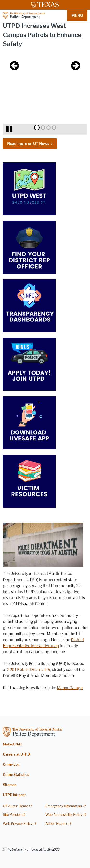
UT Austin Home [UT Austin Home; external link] (15, 806)
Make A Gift (12, 744)
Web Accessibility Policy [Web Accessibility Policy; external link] (64, 815)
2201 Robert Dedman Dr (29, 670)
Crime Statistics (16, 775)
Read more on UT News (28, 144)
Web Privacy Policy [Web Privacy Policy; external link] (18, 824)
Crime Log (11, 765)
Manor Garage (70, 688)
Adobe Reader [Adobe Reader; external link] (56, 824)
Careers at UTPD (16, 755)
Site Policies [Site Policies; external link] (12, 815)
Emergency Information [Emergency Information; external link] (64, 806)
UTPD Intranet (14, 795)
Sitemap (10, 785)
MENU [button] (77, 16)
